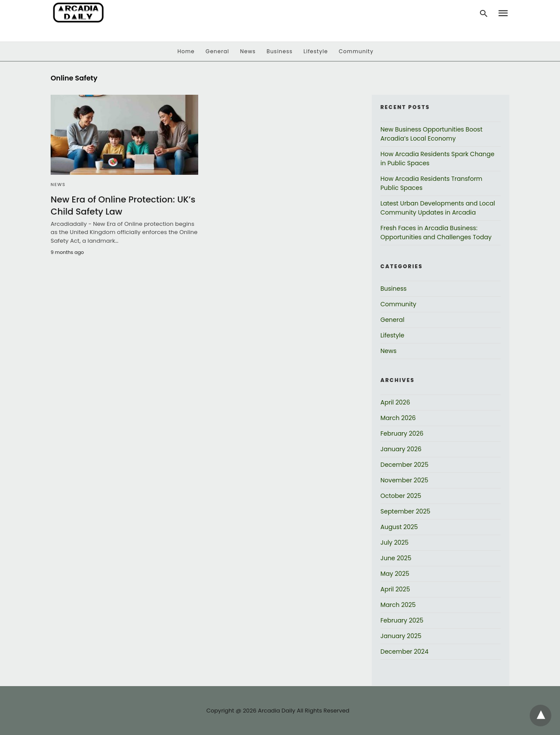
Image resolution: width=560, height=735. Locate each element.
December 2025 (404, 465)
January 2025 (401, 636)
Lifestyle (315, 51)
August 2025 (399, 527)
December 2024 (404, 652)
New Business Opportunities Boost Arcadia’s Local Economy (431, 134)
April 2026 (395, 402)
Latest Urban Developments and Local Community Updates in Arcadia (438, 208)
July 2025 (394, 542)
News (248, 51)
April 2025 (395, 589)
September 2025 (405, 511)
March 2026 (398, 418)
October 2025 (401, 496)
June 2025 (396, 558)
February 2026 (402, 433)
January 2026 (401, 449)
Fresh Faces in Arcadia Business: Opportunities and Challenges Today (436, 233)
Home (186, 51)
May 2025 (395, 574)
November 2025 (404, 480)
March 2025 (398, 605)
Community (356, 51)
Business (280, 51)
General (217, 51)
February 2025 (402, 620)
